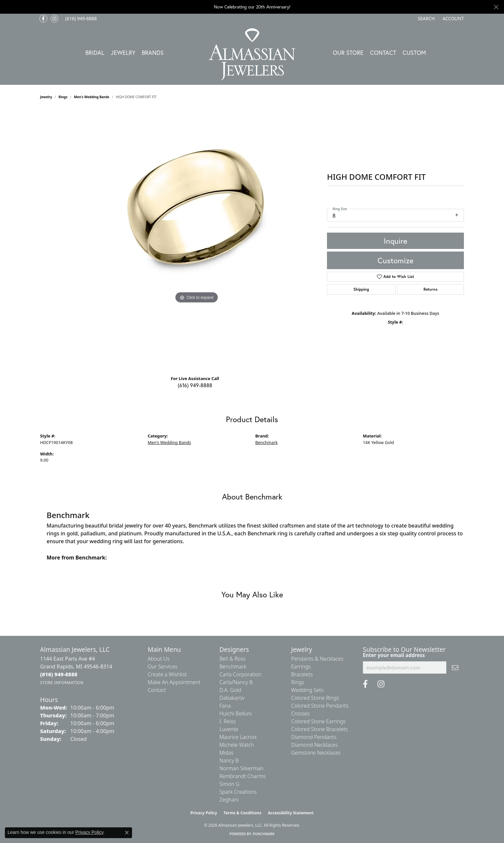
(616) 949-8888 (195, 385)
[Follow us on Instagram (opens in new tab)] (54, 19)
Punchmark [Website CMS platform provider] (264, 834)
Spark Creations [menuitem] (238, 792)
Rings (63, 97)
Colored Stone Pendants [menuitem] (320, 706)
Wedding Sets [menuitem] (307, 690)
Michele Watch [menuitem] (237, 745)
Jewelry (123, 53)
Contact (383, 53)
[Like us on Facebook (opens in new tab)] (43, 19)
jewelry (46, 97)
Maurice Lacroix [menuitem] (238, 737)
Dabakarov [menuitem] (232, 698)
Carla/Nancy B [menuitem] (236, 682)
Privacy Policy (204, 813)
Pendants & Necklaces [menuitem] (317, 659)
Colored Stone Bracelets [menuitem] (319, 729)
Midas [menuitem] (226, 753)
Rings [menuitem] (298, 682)
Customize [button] (395, 260)
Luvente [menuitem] (229, 729)
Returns (430, 289)
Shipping (361, 289)
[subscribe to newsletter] (455, 667)
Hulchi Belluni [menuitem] (236, 713)
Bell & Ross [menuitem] (232, 659)
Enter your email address (394, 655)
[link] (80, 19)
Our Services (163, 667)
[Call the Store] (59, 674)
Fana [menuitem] (225, 706)
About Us (159, 659)
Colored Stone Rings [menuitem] (315, 698)
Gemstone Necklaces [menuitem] (316, 753)
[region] (197, 240)
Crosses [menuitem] (300, 713)
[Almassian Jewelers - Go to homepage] (252, 54)
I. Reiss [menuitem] (228, 721)
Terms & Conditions (243, 813)
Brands (153, 53)
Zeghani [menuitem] (229, 800)
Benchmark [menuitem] (233, 667)
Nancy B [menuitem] (229, 760)
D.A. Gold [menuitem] (230, 690)
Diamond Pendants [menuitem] (314, 737)
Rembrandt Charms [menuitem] (243, 776)
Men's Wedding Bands (92, 97)
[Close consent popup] (127, 833)
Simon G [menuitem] (229, 784)
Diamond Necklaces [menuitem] (314, 745)
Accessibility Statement (291, 813)
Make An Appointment (174, 682)
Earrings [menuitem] (301, 667)
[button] (425, 19)
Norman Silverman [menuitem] (241, 768)
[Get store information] (62, 683)
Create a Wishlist (167, 674)
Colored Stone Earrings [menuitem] (319, 721)
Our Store (348, 53)
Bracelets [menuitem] (302, 674)
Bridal (95, 53)
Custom (414, 53)
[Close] (496, 7)
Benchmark (267, 442)
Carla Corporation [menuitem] (240, 674)
